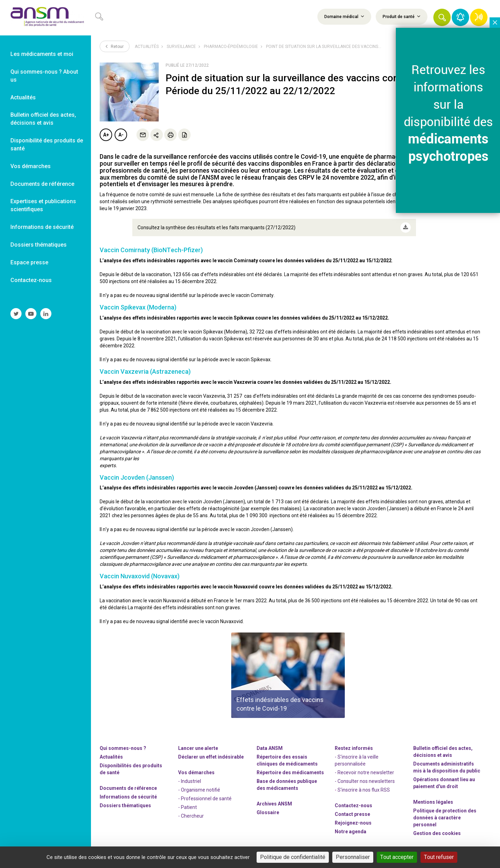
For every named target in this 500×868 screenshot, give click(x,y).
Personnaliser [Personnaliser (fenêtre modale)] (353, 857)
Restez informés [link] (354, 748)
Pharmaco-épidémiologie (231, 47)
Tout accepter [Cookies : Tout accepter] (397, 857)
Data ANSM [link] (270, 748)
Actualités (147, 47)
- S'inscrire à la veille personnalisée (357, 760)
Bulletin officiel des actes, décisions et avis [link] (43, 119)
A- (121, 135)
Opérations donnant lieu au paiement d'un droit (444, 783)
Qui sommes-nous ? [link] (123, 748)
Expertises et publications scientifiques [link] (43, 205)
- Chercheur (191, 816)
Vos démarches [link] (31, 166)
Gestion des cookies (437, 833)
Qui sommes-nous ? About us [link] (44, 76)
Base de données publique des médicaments (287, 785)
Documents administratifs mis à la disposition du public (447, 767)
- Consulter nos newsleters (365, 781)
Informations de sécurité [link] (42, 227)
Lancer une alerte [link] (198, 748)
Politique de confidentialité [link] (293, 857)
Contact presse (352, 814)
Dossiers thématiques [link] (39, 245)
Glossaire (268, 812)
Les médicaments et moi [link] (42, 54)
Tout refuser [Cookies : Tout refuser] (439, 857)
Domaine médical (344, 16)
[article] (288, 675)
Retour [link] (115, 46)
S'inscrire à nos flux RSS (364, 790)
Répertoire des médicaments (290, 772)
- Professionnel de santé (205, 799)
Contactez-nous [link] (31, 280)
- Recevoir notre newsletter (364, 772)
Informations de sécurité (128, 797)
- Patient (187, 807)
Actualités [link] (23, 97)
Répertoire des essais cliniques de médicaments (287, 760)
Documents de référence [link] (42, 184)
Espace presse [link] (29, 262)
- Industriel (190, 781)
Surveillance (181, 47)
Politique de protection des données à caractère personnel (445, 818)
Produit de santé (402, 16)
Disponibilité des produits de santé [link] (47, 144)
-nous (353, 823)
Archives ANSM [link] (274, 804)
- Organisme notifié (199, 790)
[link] (45, 18)
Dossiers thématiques (125, 805)
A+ (106, 135)
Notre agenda (351, 832)
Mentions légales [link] (433, 802)
